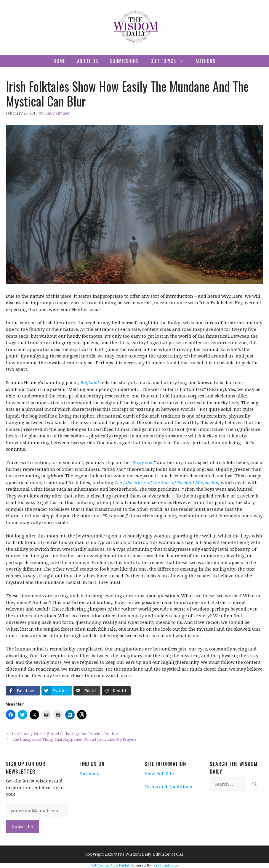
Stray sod (143, 462)
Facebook (89, 773)
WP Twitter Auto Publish (111, 865)
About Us (88, 61)
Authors (205, 61)
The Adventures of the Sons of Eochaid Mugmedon (166, 482)
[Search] (255, 784)
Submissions (124, 61)
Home (59, 61)
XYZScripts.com (166, 865)
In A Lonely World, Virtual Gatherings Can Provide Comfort (65, 734)
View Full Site (159, 773)
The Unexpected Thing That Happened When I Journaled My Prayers (74, 739)
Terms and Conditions (168, 787)
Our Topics (170, 61)
